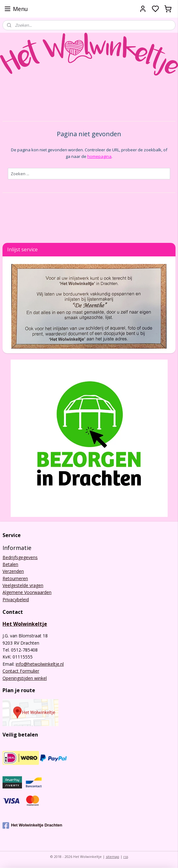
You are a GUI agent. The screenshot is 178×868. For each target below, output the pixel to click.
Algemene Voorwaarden (27, 592)
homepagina (99, 156)
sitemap (113, 857)
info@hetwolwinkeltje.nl (40, 664)
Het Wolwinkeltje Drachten (32, 826)
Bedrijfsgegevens (20, 557)
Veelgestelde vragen (23, 585)
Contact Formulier (21, 671)
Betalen (10, 564)
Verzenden (13, 571)
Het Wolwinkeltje (25, 624)
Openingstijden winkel (25, 678)
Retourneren (15, 578)
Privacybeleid (16, 599)
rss (126, 857)
